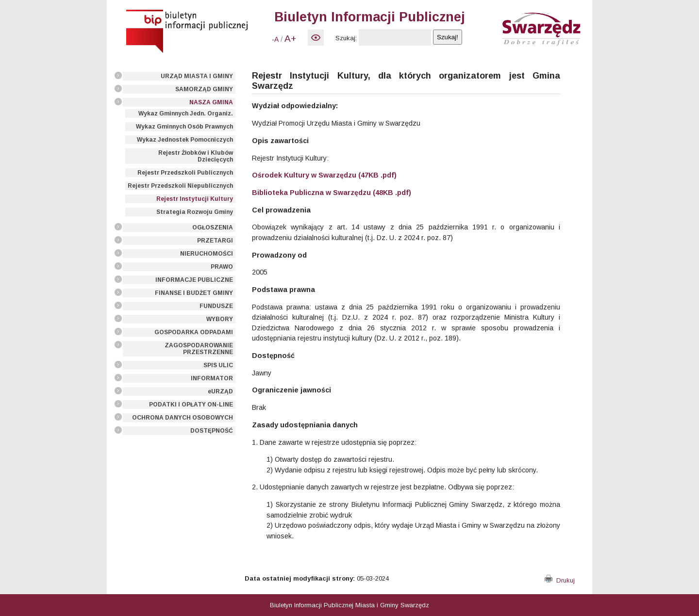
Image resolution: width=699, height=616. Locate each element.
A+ (290, 39)
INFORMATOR (212, 378)
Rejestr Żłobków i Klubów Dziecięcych (196, 156)
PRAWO (222, 267)
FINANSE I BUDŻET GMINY (194, 293)
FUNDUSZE (216, 306)
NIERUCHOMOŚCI (207, 254)
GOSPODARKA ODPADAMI (194, 332)
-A (275, 39)
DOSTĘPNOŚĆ (212, 431)
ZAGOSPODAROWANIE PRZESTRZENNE (199, 349)
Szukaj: (346, 38)
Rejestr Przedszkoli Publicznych (185, 173)
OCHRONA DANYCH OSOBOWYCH (183, 418)
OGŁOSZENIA (213, 227)
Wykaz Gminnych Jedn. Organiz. (186, 113)
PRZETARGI (215, 241)
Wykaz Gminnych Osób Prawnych (184, 127)
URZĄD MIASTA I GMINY (197, 76)
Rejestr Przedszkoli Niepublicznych (180, 186)
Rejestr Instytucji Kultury (195, 199)
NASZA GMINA (211, 102)
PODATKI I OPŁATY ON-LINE (191, 405)
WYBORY (220, 319)
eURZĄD (220, 391)
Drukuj (560, 580)
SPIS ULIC (218, 365)
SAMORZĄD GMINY (204, 89)
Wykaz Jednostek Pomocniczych (185, 140)
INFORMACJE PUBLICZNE (194, 280)
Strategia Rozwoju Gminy (195, 212)
